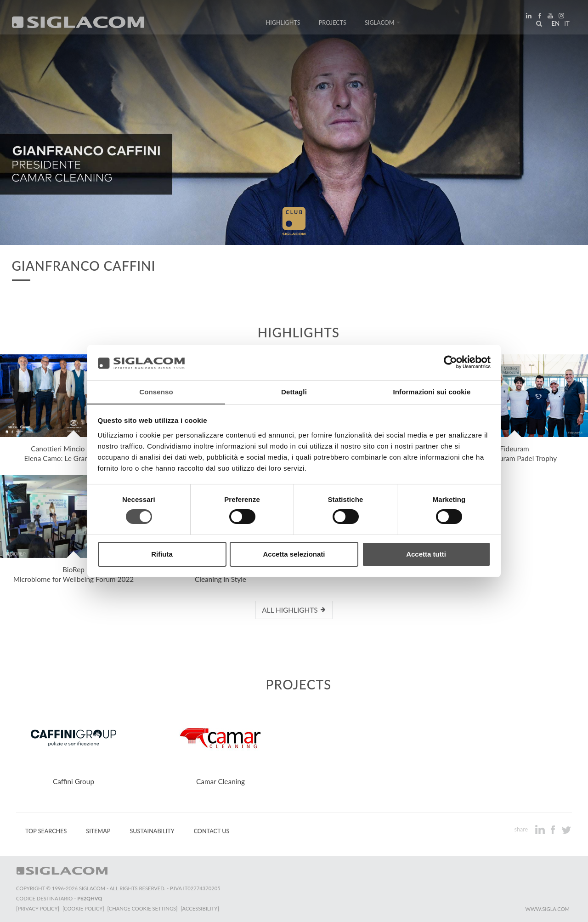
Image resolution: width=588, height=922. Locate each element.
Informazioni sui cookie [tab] (432, 391)
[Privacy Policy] (38, 908)
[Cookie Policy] (84, 908)
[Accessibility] (201, 908)
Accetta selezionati (294, 554)
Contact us (212, 831)
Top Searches (46, 831)
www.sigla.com (547, 909)
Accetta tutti (426, 554)
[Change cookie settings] (144, 908)
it (565, 25)
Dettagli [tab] (294, 391)
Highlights (283, 24)
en (554, 25)
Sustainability (152, 831)
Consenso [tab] (156, 391)
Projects (333, 24)
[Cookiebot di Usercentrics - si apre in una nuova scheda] (450, 362)
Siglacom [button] (383, 24)
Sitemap (98, 831)
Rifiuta (162, 554)
